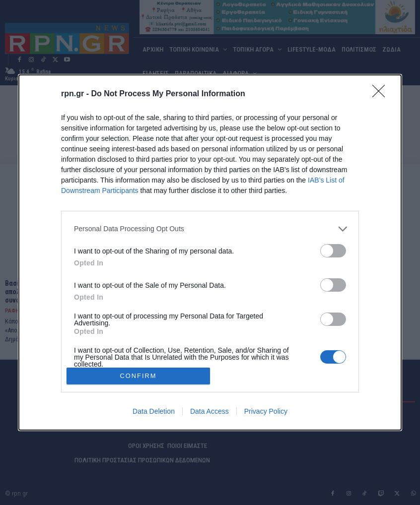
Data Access (210, 411)
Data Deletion (154, 411)
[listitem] (210, 229)
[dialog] (210, 252)
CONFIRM (138, 376)
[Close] (382, 94)
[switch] (333, 251)
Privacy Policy (266, 411)
